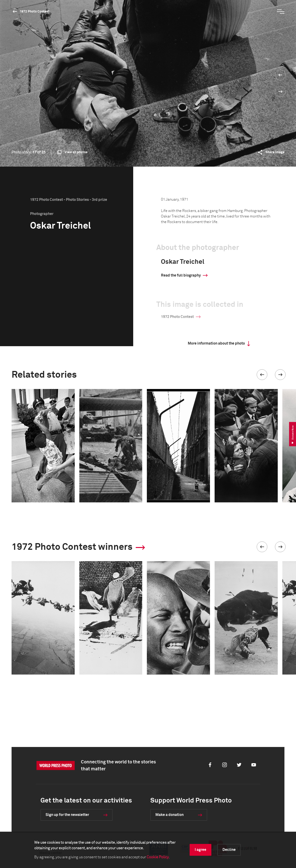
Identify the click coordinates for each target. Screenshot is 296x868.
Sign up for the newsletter (67, 815)
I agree (200, 850)
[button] (262, 375)
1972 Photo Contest (35, 12)
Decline (229, 850)
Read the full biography (181, 275)
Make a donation (170, 815)
